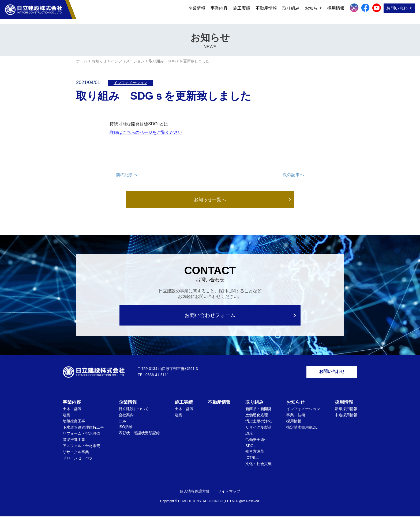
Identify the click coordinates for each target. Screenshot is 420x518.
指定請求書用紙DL (302, 429)
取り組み (291, 11)
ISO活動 (126, 428)
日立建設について (134, 410)
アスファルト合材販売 (81, 447)
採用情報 (336, 11)
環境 (249, 435)
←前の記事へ (125, 175)
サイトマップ (229, 493)
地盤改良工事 (74, 423)
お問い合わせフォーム (210, 315)
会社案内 (126, 417)
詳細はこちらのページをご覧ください (146, 132)
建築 (66, 417)
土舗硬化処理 (257, 417)
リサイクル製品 (258, 429)
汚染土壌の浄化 (258, 423)
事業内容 (219, 11)
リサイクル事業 (76, 453)
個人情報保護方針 (195, 493)
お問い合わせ (399, 11)
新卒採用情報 (346, 410)
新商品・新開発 (258, 410)
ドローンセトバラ (78, 460)
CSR (123, 423)
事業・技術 (296, 417)
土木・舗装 (72, 410)
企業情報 (197, 11)
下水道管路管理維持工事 (83, 429)
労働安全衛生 (257, 441)
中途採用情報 (346, 417)
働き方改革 (255, 453)
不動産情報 (266, 11)
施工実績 (242, 11)
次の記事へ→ (295, 175)
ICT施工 (252, 459)
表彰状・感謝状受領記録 (139, 434)
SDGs (250, 447)
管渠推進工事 (74, 441)
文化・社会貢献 (258, 465)
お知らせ (313, 11)
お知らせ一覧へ (210, 200)
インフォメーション (130, 83)
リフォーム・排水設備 (81, 435)
